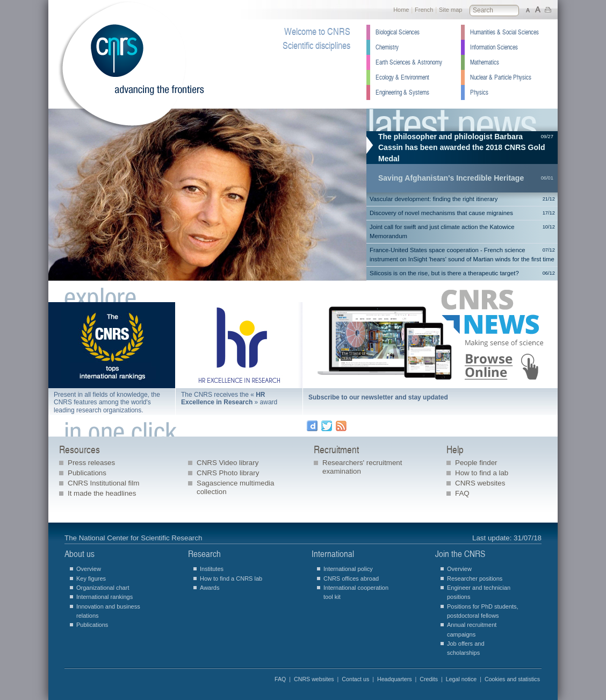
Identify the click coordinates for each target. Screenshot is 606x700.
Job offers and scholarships (466, 648)
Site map (450, 10)
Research (204, 554)
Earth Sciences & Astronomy (409, 62)
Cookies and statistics (512, 679)
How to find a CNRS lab (231, 578)
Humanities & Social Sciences (504, 32)
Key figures (91, 578)
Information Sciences (494, 47)
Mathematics (485, 62)
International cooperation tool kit (356, 592)
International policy (348, 569)
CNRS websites (480, 483)
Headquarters (395, 679)
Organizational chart (103, 588)
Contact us (355, 679)
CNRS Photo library (228, 473)
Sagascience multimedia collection (235, 487)
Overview (89, 569)
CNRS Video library (228, 463)
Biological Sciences (398, 32)
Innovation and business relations (108, 611)
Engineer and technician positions (479, 592)
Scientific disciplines (316, 46)
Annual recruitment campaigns (472, 629)
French (424, 10)
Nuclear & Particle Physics (501, 77)
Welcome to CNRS (317, 32)
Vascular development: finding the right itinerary (462, 199)
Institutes (212, 569)
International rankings (104, 597)
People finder (476, 463)
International (333, 554)
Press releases (91, 463)
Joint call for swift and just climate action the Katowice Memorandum (462, 231)
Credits (429, 679)
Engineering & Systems (402, 92)
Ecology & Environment (402, 77)
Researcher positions (475, 578)
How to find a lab (482, 473)
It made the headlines (102, 493)
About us (80, 554)
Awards (210, 588)
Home (401, 10)
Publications (87, 473)
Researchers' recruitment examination (362, 467)
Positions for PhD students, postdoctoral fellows (483, 611)
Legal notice (461, 679)
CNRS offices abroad (351, 578)
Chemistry (387, 47)
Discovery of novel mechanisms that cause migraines (462, 213)
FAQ (462, 493)
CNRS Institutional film (103, 483)
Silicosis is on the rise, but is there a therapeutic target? (462, 273)
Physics (479, 92)
